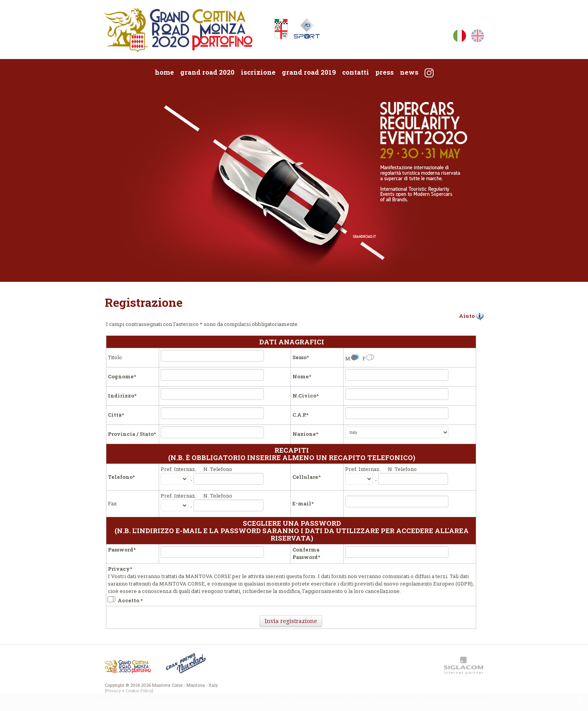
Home (164, 72)
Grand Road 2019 (309, 72)
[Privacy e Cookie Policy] (129, 690)
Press (385, 72)
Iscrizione (258, 72)
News (409, 72)
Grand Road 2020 (207, 72)
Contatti (356, 72)
